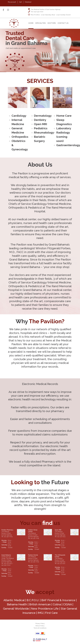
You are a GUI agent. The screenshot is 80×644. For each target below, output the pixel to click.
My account (12, 2)
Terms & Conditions (40, 628)
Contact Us (63, 23)
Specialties (41, 23)
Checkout (28, 2)
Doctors (52, 23)
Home (31, 23)
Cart (20, 2)
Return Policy (40, 626)
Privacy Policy (40, 624)
